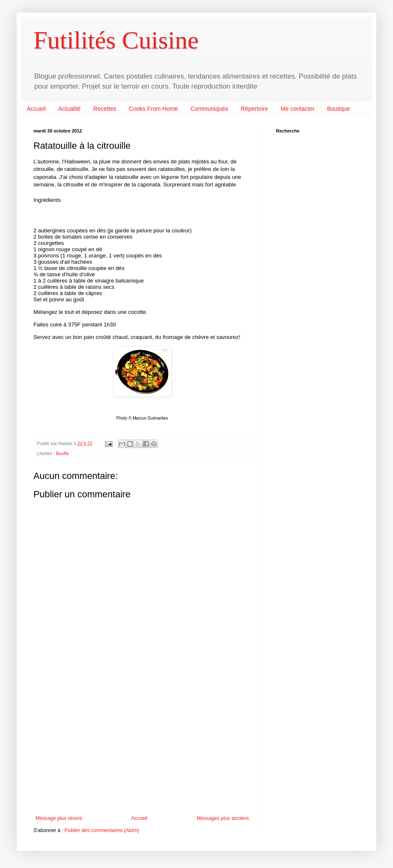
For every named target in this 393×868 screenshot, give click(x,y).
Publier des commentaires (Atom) (102, 830)
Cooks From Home (153, 109)
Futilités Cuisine (116, 40)
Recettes (105, 109)
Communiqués (209, 109)
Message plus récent (59, 818)
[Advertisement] (142, 746)
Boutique (338, 109)
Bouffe (63, 453)
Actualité (69, 109)
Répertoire (254, 109)
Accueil (36, 109)
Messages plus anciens (223, 818)
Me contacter (297, 109)
